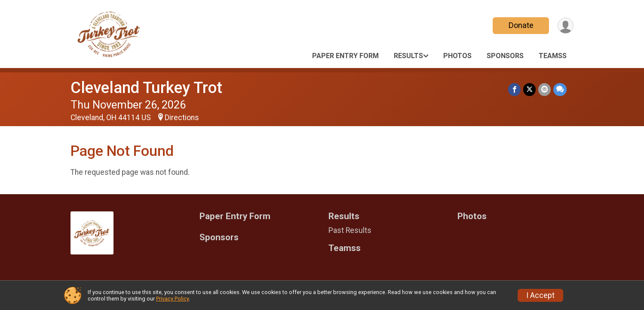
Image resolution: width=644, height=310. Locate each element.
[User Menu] (566, 26)
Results (408, 56)
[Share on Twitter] (529, 89)
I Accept (540, 295)
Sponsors (505, 56)
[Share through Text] (560, 89)
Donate (521, 25)
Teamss (553, 56)
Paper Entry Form (345, 56)
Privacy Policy (172, 299)
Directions (182, 118)
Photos (457, 56)
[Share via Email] (544, 89)
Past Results (350, 230)
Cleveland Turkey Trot (146, 88)
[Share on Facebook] (514, 89)
